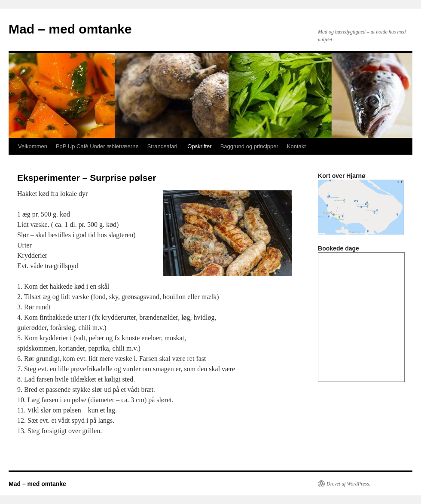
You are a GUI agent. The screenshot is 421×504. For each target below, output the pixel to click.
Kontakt (296, 146)
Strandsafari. (163, 146)
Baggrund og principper (249, 146)
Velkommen (33, 146)
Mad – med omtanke (70, 29)
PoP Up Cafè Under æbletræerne (97, 146)
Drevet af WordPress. (348, 484)
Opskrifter (199, 146)
